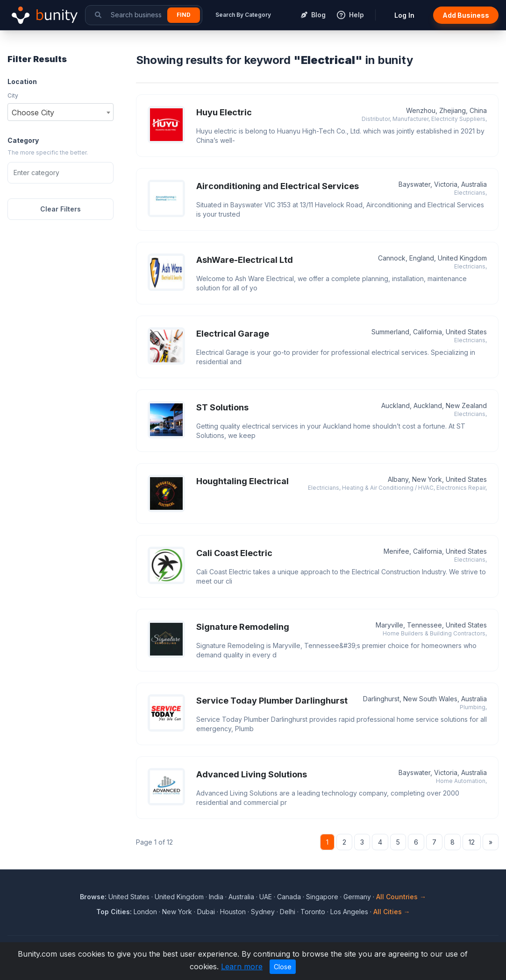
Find (184, 15)
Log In (404, 15)
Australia (241, 897)
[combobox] (61, 112)
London (145, 912)
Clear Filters (61, 209)
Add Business (466, 15)
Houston (233, 912)
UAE (266, 897)
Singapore (322, 897)
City (13, 95)
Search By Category (243, 15)
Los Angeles (349, 912)
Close (283, 967)
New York (177, 912)
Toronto (313, 912)
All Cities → (392, 912)
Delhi (288, 912)
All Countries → (401, 897)
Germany (357, 897)
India (216, 897)
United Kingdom (179, 897)
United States (129, 897)
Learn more (242, 966)
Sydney (263, 912)
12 (472, 842)
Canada (289, 897)
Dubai (206, 912)
